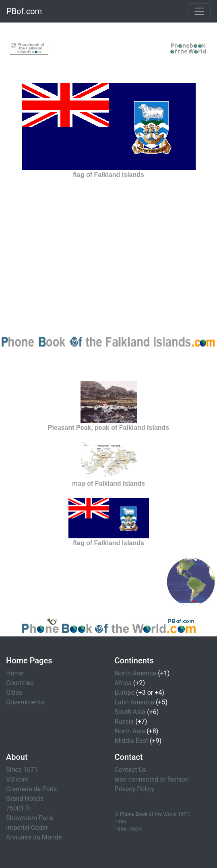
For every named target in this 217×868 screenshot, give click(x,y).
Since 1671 (22, 770)
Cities (14, 693)
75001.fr (18, 808)
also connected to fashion (152, 779)
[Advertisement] (108, 48)
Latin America (135, 702)
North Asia (130, 731)
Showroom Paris (30, 818)
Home (15, 673)
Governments (25, 702)
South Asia (130, 712)
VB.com (17, 779)
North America (136, 673)
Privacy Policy (135, 789)
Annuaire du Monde (34, 837)
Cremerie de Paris (31, 789)
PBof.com (24, 11)
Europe (125, 693)
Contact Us (131, 770)
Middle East (132, 741)
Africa (123, 683)
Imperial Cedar (27, 828)
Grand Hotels (25, 799)
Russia (124, 721)
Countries (20, 683)
